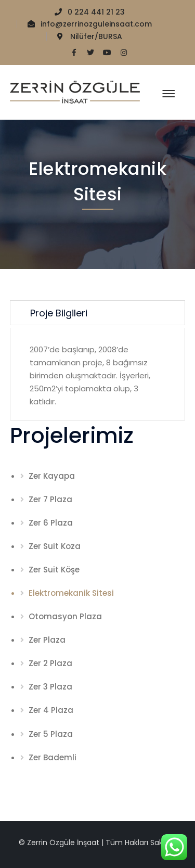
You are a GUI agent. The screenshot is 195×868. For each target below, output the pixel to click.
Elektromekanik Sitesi (71, 593)
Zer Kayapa (52, 476)
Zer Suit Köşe (54, 570)
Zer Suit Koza (55, 546)
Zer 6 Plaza (51, 523)
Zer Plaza (47, 640)
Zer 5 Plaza (51, 734)
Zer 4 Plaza (51, 710)
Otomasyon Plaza (65, 616)
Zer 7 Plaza (50, 499)
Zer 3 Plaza (50, 687)
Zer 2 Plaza (50, 663)
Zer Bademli (53, 757)
